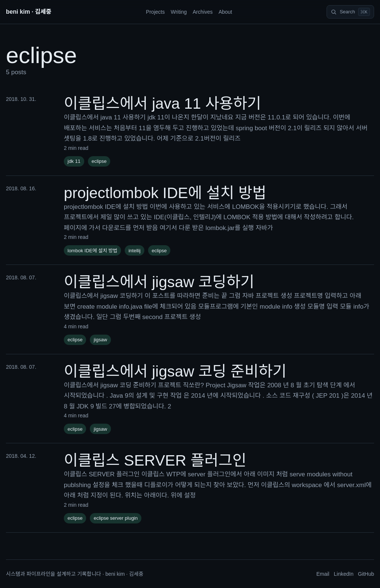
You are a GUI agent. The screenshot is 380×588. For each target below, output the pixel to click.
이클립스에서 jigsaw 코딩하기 (159, 282)
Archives (203, 12)
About (225, 12)
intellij (135, 251)
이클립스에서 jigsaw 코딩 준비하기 (175, 371)
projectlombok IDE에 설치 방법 (165, 193)
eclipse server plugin (116, 518)
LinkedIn (343, 574)
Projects (155, 12)
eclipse (99, 161)
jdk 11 (74, 161)
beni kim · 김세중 (29, 12)
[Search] (350, 12)
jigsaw (100, 340)
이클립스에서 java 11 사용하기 (163, 104)
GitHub (366, 574)
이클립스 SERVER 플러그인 (155, 460)
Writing (179, 12)
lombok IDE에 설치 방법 (92, 251)
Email (323, 574)
